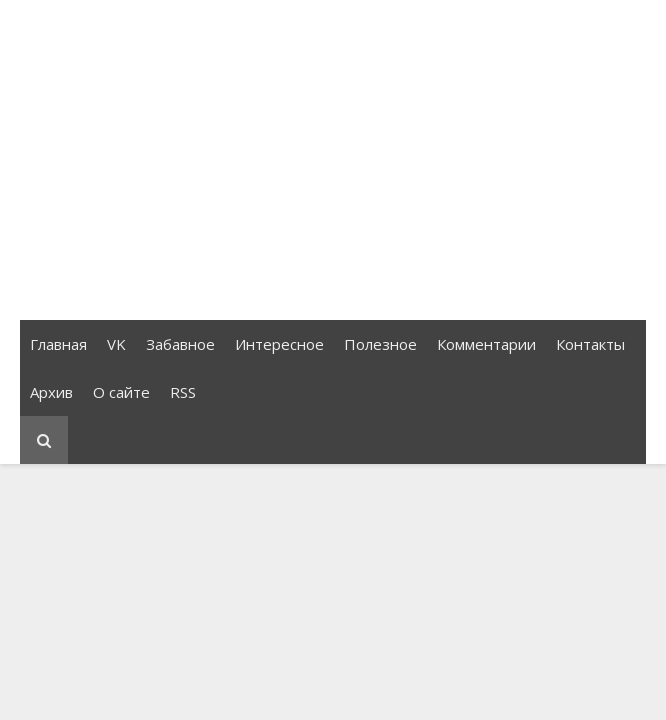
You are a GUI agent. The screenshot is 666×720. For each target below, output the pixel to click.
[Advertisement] (333, 160)
